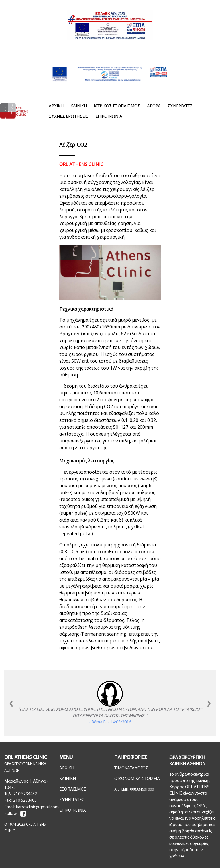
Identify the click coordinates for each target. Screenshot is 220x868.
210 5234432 (25, 794)
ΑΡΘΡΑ (154, 106)
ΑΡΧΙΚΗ (56, 106)
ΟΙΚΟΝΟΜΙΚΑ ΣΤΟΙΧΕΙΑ (137, 779)
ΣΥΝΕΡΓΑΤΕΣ (180, 106)
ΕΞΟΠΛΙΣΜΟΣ (73, 789)
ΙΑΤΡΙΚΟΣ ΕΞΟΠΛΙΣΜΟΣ (117, 106)
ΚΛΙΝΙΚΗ (79, 106)
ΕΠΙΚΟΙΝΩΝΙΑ (109, 117)
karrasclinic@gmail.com (37, 807)
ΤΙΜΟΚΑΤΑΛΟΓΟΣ (131, 768)
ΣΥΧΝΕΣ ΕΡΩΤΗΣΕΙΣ (69, 117)
